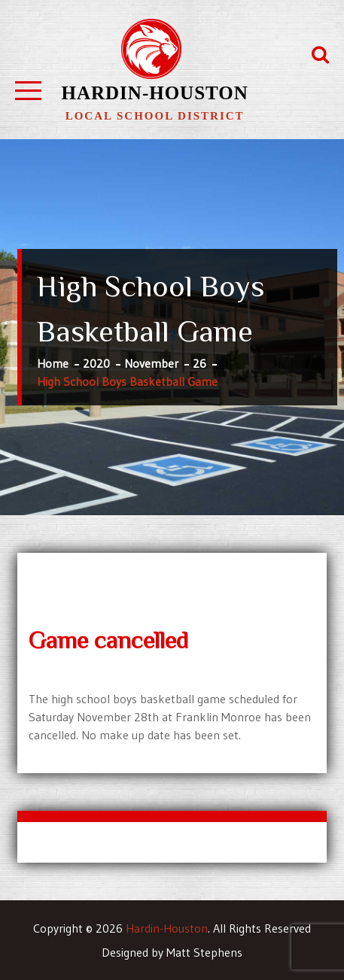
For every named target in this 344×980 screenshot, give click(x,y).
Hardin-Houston (155, 93)
